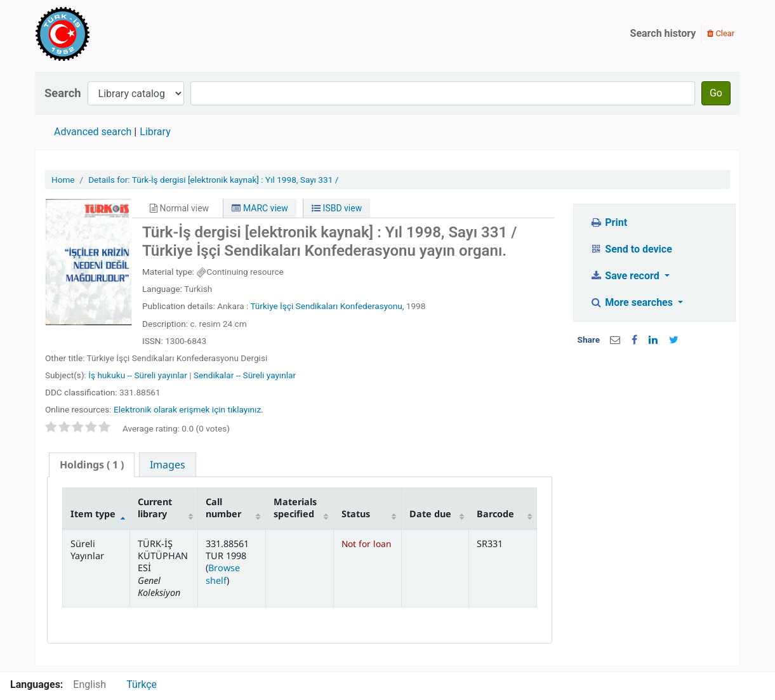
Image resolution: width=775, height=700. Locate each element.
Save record (626, 276)
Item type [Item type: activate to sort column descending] (93, 514)
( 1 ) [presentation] (92, 465)
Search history (663, 33)
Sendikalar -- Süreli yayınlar (245, 375)
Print (608, 222)
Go (716, 93)
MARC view (260, 208)
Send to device (631, 249)
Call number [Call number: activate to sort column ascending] (223, 508)
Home (63, 180)
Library (155, 132)
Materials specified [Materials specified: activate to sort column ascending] (295, 508)
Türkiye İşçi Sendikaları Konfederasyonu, (327, 306)
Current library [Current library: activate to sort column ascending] (155, 508)
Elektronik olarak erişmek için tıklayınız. (189, 409)
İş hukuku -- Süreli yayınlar (138, 375)
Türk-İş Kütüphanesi (99, 34)
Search (63, 93)
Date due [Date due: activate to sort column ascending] (430, 514)
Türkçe (142, 684)
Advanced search (93, 132)
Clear (721, 33)
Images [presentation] (168, 465)
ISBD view (337, 208)
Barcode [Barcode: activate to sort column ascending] (495, 514)
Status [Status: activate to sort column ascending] (356, 514)
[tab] (92, 465)
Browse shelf (223, 574)
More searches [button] (633, 302)
